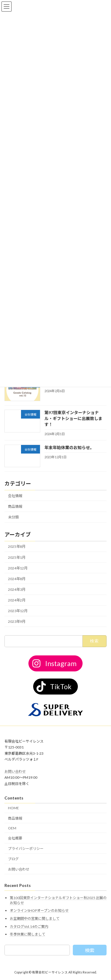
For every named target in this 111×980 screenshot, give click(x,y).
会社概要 (15, 838)
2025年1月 (17, 557)
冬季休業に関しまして (28, 934)
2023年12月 (18, 611)
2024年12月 (18, 568)
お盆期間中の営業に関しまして (35, 918)
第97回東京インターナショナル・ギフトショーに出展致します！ (73, 418)
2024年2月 (17, 600)
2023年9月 (17, 621)
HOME (13, 808)
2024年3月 (17, 589)
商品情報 (15, 506)
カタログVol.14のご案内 (29, 926)
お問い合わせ (15, 771)
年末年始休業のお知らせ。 (69, 447)
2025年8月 (17, 546)
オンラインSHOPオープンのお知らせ (39, 910)
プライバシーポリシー (26, 849)
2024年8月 (17, 578)
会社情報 (15, 495)
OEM (12, 828)
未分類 (13, 517)
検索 (90, 950)
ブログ (13, 859)
